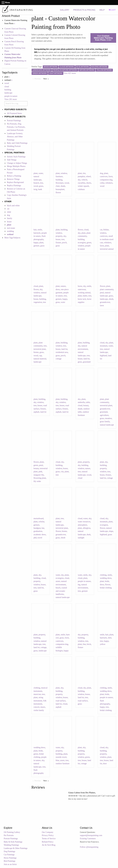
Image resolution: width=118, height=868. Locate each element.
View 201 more (11, 99)
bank (40, 189)
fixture (58, 243)
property (59, 236)
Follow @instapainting (89, 847)
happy (36, 243)
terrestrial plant (40, 349)
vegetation (38, 302)
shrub (111, 299)
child (9, 212)
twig (35, 189)
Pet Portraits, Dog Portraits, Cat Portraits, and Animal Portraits (16, 127)
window (64, 173)
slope (111, 531)
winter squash (83, 186)
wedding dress (106, 578)
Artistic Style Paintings (16, 157)
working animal (84, 293)
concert (37, 707)
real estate (11, 228)
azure (58, 581)
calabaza (81, 189)
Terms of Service (49, 839)
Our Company (48, 832)
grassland (87, 362)
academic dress (40, 535)
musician (37, 694)
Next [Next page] (47, 79)
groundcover (105, 302)
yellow (103, 644)
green (89, 243)
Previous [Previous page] (38, 79)
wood (7, 83)
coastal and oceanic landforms (61, 591)
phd (35, 538)
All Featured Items (14, 113)
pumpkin (81, 176)
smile (40, 230)
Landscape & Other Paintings (16, 848)
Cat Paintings (9, 855)
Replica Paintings (14, 185)
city (62, 472)
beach (58, 588)
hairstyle (37, 233)
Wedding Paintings (11, 845)
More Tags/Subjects (12, 238)
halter (85, 296)
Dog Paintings (9, 851)
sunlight (81, 538)
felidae (106, 230)
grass (41, 186)
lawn (102, 306)
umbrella (81, 402)
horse (80, 286)
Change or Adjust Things (17, 163)
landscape (8, 93)
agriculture (104, 415)
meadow (108, 418)
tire (84, 173)
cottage (59, 359)
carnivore (104, 176)
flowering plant (40, 478)
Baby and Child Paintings (17, 143)
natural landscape (107, 425)
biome (36, 352)
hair (35, 230)
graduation (38, 531)
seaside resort (61, 757)
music (43, 707)
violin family (39, 710)
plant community (107, 289)
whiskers (109, 183)
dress (58, 289)
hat (43, 528)
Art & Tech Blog (49, 845)
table (88, 402)
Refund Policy (48, 842)
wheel (88, 176)
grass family (105, 422)
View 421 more (70, 73)
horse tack (82, 299)
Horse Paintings (10, 858)
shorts (89, 183)
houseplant (60, 189)
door (105, 764)
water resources (84, 522)
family (10, 218)
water (41, 173)
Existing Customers (88, 839)
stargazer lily (39, 475)
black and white (13, 206)
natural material (40, 359)
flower (58, 193)
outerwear (82, 289)
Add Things (12, 160)
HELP (102, 10)
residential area (62, 352)
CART (112, 10)
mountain (104, 346)
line (84, 644)
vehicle (84, 180)
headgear (37, 528)
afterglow (87, 528)
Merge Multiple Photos (16, 166)
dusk (89, 535)
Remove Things (13, 179)
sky (79, 180)
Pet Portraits (9, 835)
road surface (61, 701)
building (8, 90)
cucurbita (82, 183)
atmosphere (82, 525)
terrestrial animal (107, 249)
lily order (37, 481)
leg (79, 585)
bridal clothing (106, 588)
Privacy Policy (48, 835)
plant (36, 173)
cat (8, 209)
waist (63, 302)
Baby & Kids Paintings (13, 842)
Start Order (103, 38)
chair (58, 186)
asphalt (36, 412)
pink (40, 472)
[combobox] (16, 104)
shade (63, 186)
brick (89, 644)
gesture (36, 246)
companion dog (106, 180)
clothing (103, 575)
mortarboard (39, 518)
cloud (7, 87)
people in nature (11, 96)
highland (103, 356)
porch (64, 243)
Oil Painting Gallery (12, 832)
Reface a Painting (14, 176)
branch (36, 183)
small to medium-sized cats (107, 239)
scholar (41, 522)
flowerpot (60, 183)
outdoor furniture (63, 764)
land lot (64, 349)
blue (57, 760)
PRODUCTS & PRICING (84, 10)
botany (86, 405)
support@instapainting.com (91, 835)
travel (40, 538)
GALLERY (65, 10)
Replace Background (15, 182)
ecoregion (82, 243)
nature (63, 286)
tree (42, 183)
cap (40, 356)
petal (102, 293)
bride (107, 581)
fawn (111, 176)
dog (8, 215)
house (9, 222)
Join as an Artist (10, 864)
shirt (110, 638)
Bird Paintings (10, 861)
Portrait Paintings (14, 121)
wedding (10, 231)
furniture (59, 176)
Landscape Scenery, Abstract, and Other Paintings (15, 137)
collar (102, 183)
